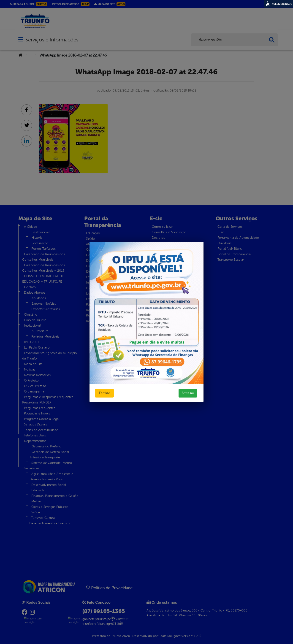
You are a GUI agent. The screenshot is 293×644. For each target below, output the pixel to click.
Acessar (188, 393)
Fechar (104, 393)
